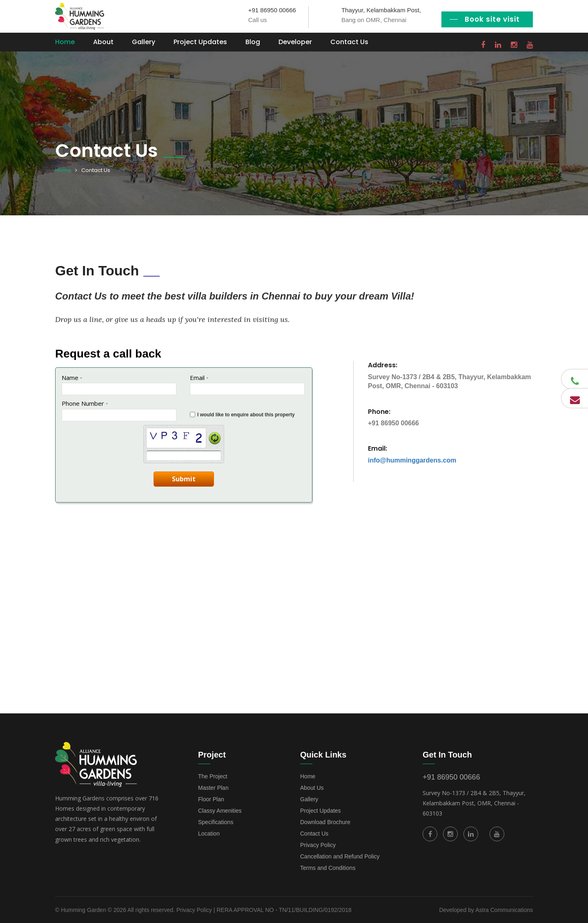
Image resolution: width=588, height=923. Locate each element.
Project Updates (200, 42)
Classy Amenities (220, 811)
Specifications (216, 822)
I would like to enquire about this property (246, 415)
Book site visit (492, 19)
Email (199, 378)
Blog (253, 42)
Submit (184, 479)
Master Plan (213, 788)
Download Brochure (325, 822)
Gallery (144, 42)
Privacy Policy (318, 845)
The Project (213, 776)
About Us (312, 788)
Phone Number (85, 403)
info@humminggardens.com (412, 460)
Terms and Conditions (328, 868)
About (103, 42)
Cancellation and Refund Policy (340, 856)
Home (65, 42)
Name (72, 378)
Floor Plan (211, 799)
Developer (295, 42)
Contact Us (349, 42)
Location (209, 834)
